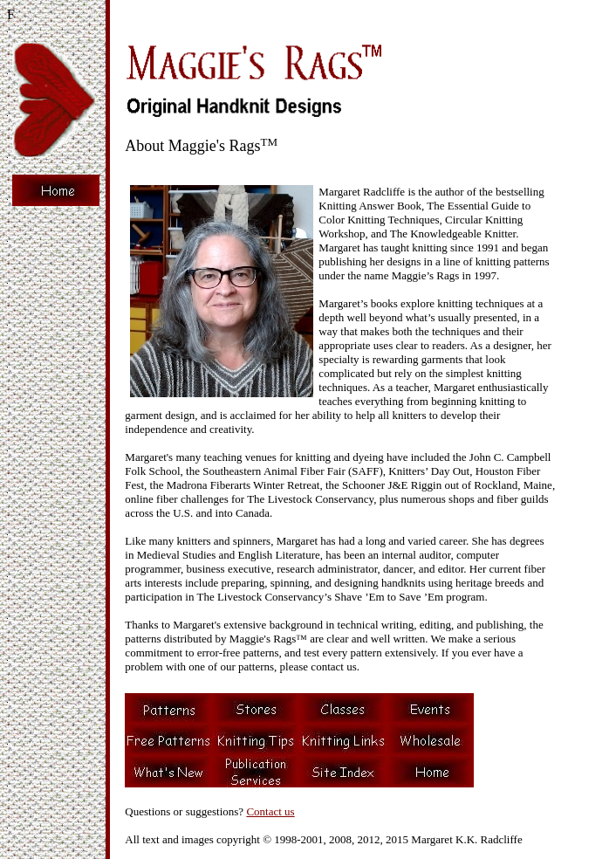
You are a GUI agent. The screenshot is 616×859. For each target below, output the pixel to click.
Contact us (270, 811)
